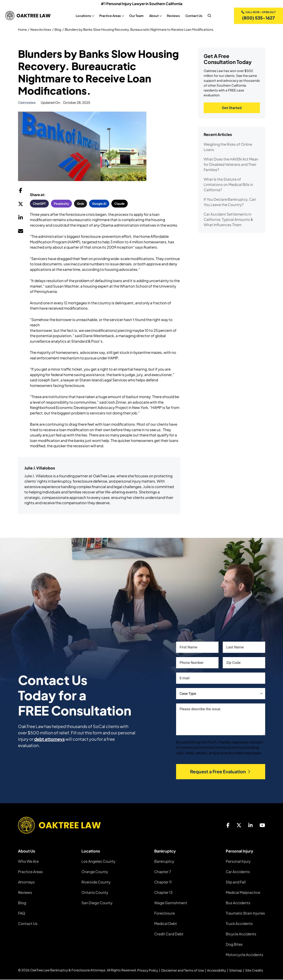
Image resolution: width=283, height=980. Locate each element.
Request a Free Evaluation (221, 772)
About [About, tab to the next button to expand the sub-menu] (154, 16)
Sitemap (236, 971)
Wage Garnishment (171, 903)
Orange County (95, 872)
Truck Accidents (239, 924)
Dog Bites (234, 945)
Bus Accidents (238, 903)
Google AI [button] (99, 204)
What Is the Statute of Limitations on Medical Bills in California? (228, 185)
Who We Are (28, 862)
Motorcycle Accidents (244, 955)
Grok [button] (81, 204)
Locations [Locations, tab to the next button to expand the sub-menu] (83, 16)
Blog (60, 30)
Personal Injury (238, 862)
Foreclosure (165, 914)
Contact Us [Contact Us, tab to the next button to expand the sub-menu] (194, 16)
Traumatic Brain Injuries (245, 914)
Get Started (232, 108)
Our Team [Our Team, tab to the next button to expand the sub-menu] (136, 16)
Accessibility (216, 971)
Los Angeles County (98, 862)
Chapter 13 (163, 893)
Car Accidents (238, 872)
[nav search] (209, 16)
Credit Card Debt (169, 934)
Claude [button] (120, 204)
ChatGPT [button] (39, 204)
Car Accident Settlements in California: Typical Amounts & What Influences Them (228, 220)
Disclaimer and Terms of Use (183, 971)
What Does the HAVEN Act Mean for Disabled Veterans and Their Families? (231, 165)
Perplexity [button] (61, 204)
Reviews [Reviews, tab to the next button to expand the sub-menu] (173, 16)
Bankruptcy (164, 862)
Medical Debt (166, 924)
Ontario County (95, 893)
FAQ (22, 914)
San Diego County (97, 903)
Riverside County (96, 882)
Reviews (25, 893)
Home (23, 30)
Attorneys (26, 882)
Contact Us (28, 924)
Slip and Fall (236, 882)
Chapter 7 (163, 872)
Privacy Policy (148, 971)
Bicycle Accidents (241, 934)
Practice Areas (30, 872)
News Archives (42, 30)
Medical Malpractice (243, 893)
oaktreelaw (27, 103)
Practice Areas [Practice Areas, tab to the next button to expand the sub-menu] (110, 16)
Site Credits (254, 971)
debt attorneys (49, 739)
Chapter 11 (163, 882)
